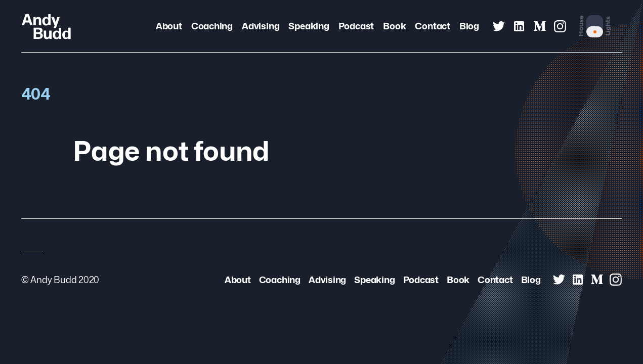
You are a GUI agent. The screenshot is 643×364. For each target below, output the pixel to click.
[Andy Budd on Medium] (540, 26)
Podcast (356, 26)
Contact (433, 26)
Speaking (309, 26)
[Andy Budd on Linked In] (519, 26)
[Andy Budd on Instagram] (560, 26)
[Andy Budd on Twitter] (499, 26)
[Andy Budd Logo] (46, 26)
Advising (261, 26)
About (169, 26)
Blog (469, 26)
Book (394, 26)
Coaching (212, 26)
